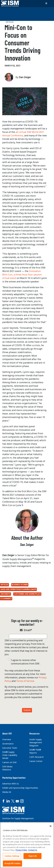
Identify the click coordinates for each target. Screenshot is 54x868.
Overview (7, 739)
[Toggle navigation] (46, 3)
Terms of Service (25, 681)
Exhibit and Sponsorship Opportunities (20, 788)
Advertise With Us (11, 784)
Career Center (36, 761)
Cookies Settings (12, 856)
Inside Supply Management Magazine (36, 742)
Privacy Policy (21, 850)
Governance (8, 744)
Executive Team (10, 748)
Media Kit (7, 792)
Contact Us (33, 850)
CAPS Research (37, 757)
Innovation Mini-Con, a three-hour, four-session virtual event (22, 275)
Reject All (32, 856)
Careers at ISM (9, 762)
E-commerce (6, 599)
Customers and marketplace (27, 594)
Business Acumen (20, 585)
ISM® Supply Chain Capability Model (10, 755)
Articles (4, 585)
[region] (27, 845)
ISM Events (5, 594)
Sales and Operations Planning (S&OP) (18, 589)
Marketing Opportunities (14, 778)
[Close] (51, 826)
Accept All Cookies (12, 863)
